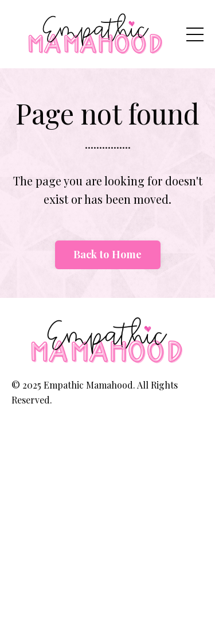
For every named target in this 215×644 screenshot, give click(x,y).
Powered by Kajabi (107, 430)
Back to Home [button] (108, 254)
